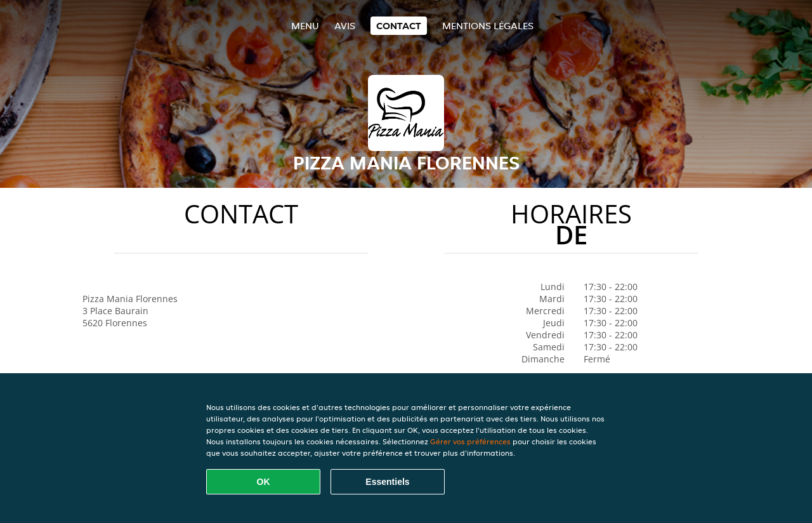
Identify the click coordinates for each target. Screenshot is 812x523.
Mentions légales (488, 26)
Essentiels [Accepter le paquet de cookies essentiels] (387, 482)
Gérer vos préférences (470, 441)
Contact (399, 26)
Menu (305, 26)
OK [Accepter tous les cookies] (264, 482)
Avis (345, 26)
